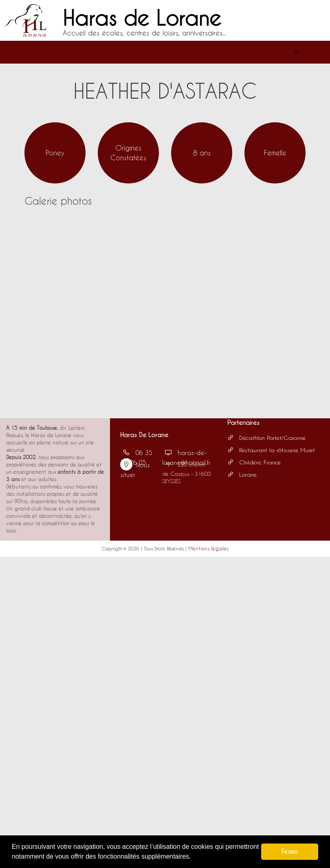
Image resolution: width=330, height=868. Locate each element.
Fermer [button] (290, 851)
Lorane (242, 474)
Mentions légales (208, 548)
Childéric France (254, 462)
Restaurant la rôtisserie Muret (271, 450)
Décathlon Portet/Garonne (266, 438)
